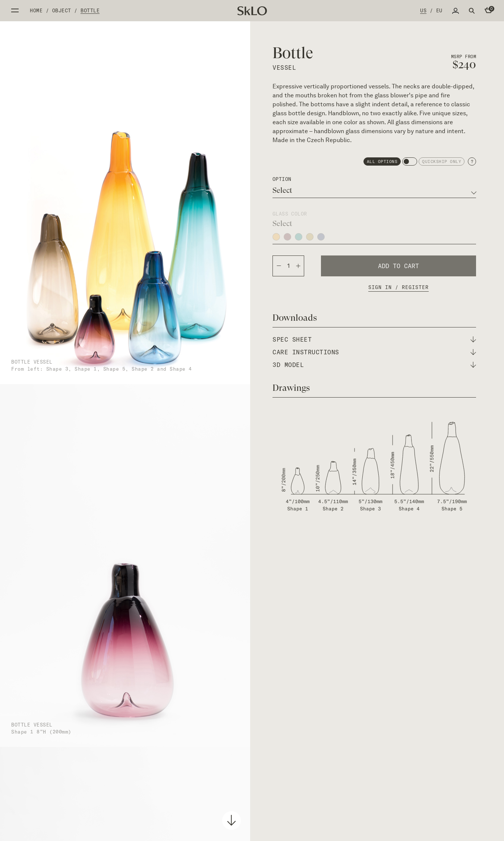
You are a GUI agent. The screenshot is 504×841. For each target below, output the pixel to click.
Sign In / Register (399, 287)
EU (439, 10)
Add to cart (399, 266)
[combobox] (374, 191)
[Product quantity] (289, 266)
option (282, 179)
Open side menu (15, 10)
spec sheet (292, 339)
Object (62, 10)
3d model (288, 365)
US (423, 10)
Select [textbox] (282, 191)
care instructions (306, 352)
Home (36, 10)
